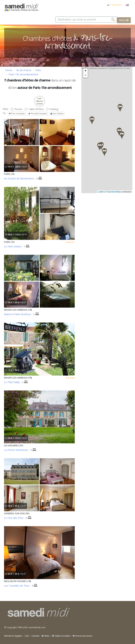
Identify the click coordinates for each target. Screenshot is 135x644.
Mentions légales (13, 636)
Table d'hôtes (34, 109)
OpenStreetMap (114, 192)
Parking (52, 109)
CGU (27, 636)
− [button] (86, 75)
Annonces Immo (83, 636)
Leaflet (101, 192)
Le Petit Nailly (12, 382)
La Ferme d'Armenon (16, 450)
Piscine (17, 109)
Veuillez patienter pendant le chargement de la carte (106, 130)
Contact (35, 636)
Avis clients (57, 114)
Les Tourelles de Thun (17, 586)
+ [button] (86, 71)
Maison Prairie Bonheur (17, 314)
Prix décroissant (38, 114)
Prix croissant (17, 114)
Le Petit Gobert (13, 246)
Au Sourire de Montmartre (19, 178)
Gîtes (46, 636)
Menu (124, 20)
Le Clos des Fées (14, 518)
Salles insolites (61, 636)
